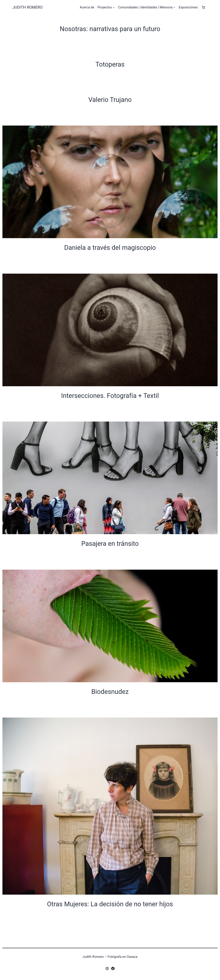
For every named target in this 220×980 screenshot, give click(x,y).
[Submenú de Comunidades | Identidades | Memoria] (174, 7)
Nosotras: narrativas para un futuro (110, 29)
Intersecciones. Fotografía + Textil (110, 396)
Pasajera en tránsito (110, 544)
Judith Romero (28, 7)
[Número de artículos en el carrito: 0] (203, 7)
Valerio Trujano (110, 100)
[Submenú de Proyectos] (114, 7)
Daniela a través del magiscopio (110, 248)
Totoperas (110, 64)
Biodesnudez (110, 692)
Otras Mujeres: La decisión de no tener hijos (110, 904)
